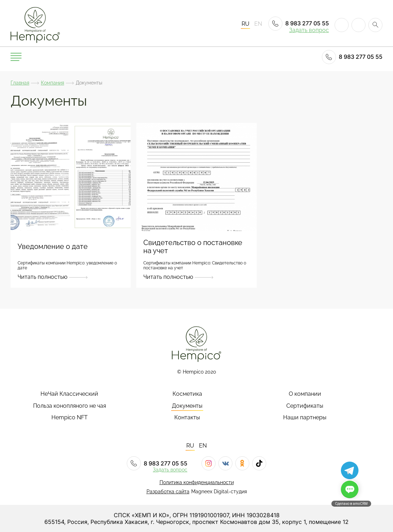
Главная (20, 83)
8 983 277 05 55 (299, 24)
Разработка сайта (168, 492)
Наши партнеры (305, 418)
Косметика (187, 394)
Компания (52, 83)
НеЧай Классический (69, 394)
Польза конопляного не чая (70, 406)
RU (245, 24)
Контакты (187, 418)
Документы (187, 406)
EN (258, 24)
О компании (305, 394)
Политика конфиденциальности (197, 482)
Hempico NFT (70, 418)
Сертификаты (305, 406)
